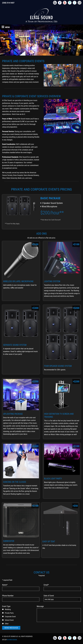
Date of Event (49, 596)
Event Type (6, 606)
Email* (46, 585)
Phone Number (8, 596)
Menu (6, 27)
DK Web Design (12, 640)
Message (40, 606)
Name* (5, 585)
